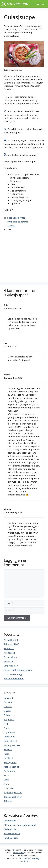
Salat (6, 780)
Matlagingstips (11, 767)
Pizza (6, 775)
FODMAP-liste (11, 838)
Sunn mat (9, 788)
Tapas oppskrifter (13, 797)
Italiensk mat (10, 741)
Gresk (7, 728)
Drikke (7, 715)
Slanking (24, 861)
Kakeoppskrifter (12, 745)
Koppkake (9, 648)
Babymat (8, 698)
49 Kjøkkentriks (12, 640)
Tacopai (11, 226)
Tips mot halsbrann (14, 679)
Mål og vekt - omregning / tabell (20, 825)
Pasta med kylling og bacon (18, 670)
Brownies (9, 661)
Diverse (8, 711)
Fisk (6, 724)
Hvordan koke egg (13, 674)
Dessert (8, 707)
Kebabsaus (9, 653)
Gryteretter (10, 732)
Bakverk (8, 702)
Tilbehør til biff (11, 644)
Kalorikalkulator (12, 834)
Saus (6, 784)
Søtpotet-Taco (11, 666)
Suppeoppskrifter (16, 218)
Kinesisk (8, 750)
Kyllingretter (10, 762)
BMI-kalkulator (11, 829)
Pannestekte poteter (18, 222)
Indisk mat (9, 737)
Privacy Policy (19, 853)
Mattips (27, 858)
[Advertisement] (24, 255)
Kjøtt (6, 754)
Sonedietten (10, 821)
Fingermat (9, 719)
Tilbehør (8, 801)
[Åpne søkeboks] (33, 4)
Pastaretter (10, 771)
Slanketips (36, 858)
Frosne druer (10, 657)
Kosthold (8, 758)
